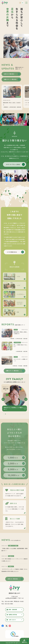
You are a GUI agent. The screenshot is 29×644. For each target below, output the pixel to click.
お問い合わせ (12, 620)
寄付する (24, 642)
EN (23, 3)
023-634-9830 (9, 601)
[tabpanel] (15, 398)
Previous (3, 399)
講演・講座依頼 (13, 609)
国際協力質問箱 (13, 615)
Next (26, 399)
